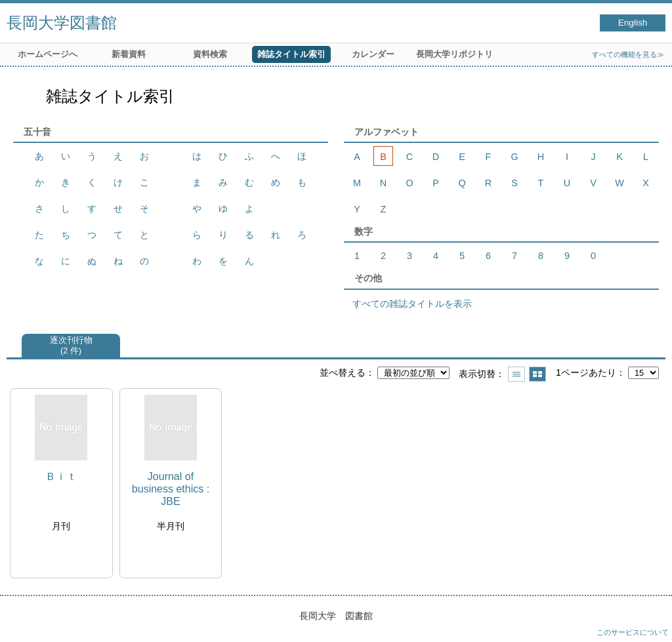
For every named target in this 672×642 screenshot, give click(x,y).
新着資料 (129, 54)
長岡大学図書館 (62, 23)
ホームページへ (48, 54)
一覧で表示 (516, 374)
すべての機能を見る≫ (628, 54)
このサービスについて (633, 632)
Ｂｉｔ (61, 476)
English (633, 23)
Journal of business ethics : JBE (171, 489)
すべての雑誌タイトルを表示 (412, 304)
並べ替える (343, 372)
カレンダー (373, 54)
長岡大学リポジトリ (454, 54)
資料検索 (210, 54)
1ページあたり (586, 372)
